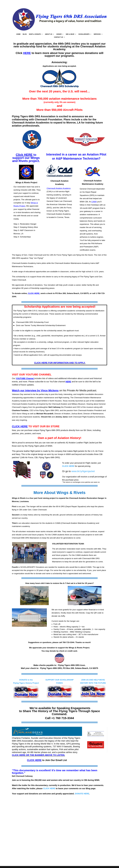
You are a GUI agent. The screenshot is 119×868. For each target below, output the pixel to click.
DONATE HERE (82, 794)
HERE (68, 382)
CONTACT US (59, 37)
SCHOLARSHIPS (84, 34)
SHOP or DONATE (35, 34)
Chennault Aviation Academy (59, 188)
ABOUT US (49, 34)
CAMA (94, 202)
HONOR (59, 34)
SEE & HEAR (70, 34)
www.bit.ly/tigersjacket (83, 471)
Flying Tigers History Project (26, 683)
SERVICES (97, 34)
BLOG (25, 34)
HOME (18, 34)
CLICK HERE (49, 788)
